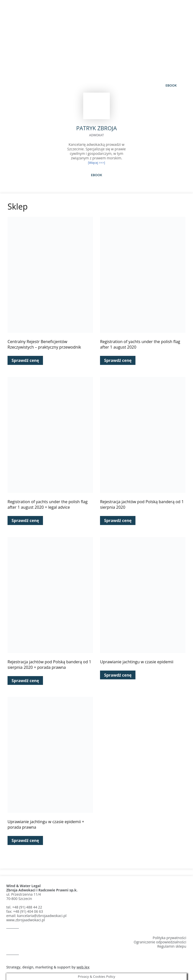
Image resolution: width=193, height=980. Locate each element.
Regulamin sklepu (172, 946)
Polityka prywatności (169, 938)
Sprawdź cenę (25, 360)
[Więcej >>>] (96, 163)
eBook (171, 85)
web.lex (83, 967)
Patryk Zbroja (96, 35)
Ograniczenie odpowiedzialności (160, 942)
